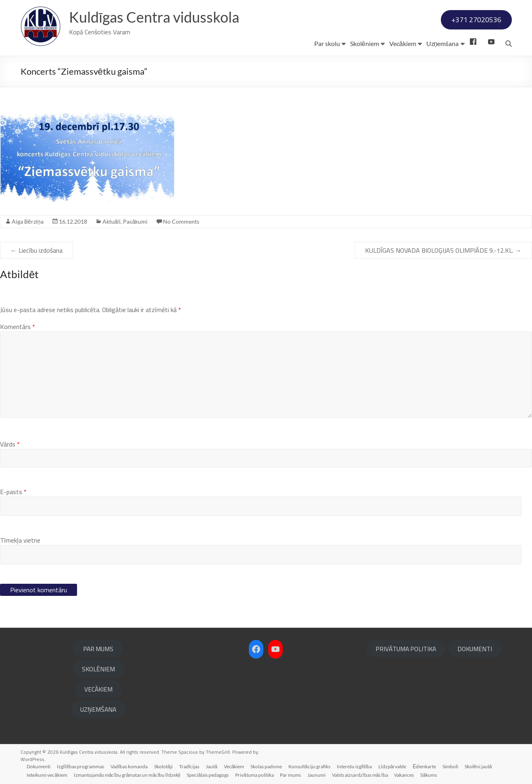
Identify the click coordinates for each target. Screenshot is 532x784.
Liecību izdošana (37, 250)
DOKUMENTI (475, 649)
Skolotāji (164, 766)
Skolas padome (267, 766)
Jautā (212, 766)
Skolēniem (365, 43)
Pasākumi (135, 221)
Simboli (451, 766)
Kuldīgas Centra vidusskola (154, 17)
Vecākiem (403, 43)
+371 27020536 (476, 20)
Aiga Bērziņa (28, 221)
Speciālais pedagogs (208, 775)
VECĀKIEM (98, 689)
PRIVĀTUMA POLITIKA (406, 649)
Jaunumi (317, 775)
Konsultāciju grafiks (310, 766)
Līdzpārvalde (393, 766)
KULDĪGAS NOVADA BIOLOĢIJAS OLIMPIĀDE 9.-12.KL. (443, 250)
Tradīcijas (189, 766)
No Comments (181, 221)
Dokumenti (39, 766)
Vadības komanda (129, 766)
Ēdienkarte (425, 766)
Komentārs (18, 327)
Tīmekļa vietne (20, 540)
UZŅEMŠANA (98, 709)
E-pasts (13, 492)
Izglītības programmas (81, 766)
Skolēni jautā (479, 766)
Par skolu (327, 43)
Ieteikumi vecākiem (47, 775)
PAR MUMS (98, 649)
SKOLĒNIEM (98, 669)
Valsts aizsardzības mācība (360, 775)
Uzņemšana (443, 43)
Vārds (10, 444)
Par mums (291, 775)
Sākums (429, 775)
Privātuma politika (255, 775)
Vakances (404, 775)
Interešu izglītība (355, 766)
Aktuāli (112, 221)
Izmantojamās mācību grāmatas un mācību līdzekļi (127, 775)
